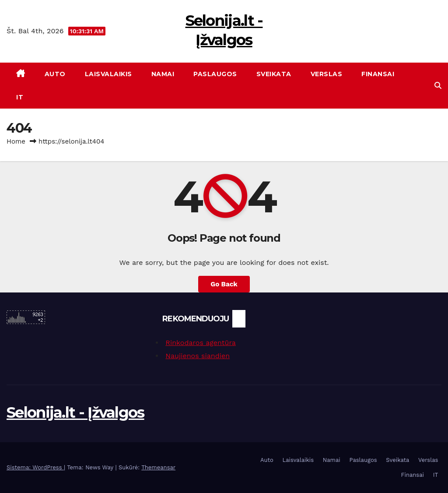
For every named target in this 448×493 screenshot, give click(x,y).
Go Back (224, 284)
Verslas (327, 74)
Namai (163, 74)
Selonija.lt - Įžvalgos (75, 412)
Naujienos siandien (198, 356)
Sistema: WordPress (35, 467)
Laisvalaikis (108, 74)
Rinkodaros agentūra (200, 343)
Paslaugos (215, 74)
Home (16, 141)
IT (20, 97)
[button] (438, 86)
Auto (55, 74)
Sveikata (274, 74)
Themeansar (158, 467)
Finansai (378, 74)
